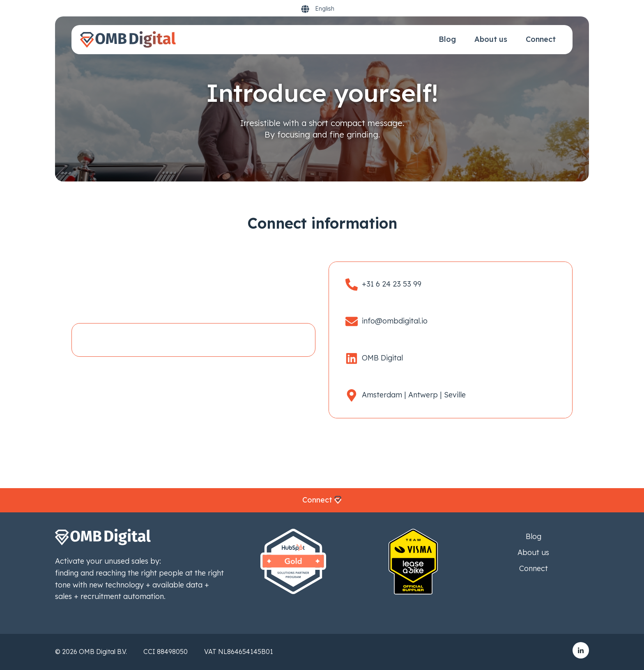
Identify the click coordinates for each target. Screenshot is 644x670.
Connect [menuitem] (534, 568)
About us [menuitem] (533, 552)
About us (491, 39)
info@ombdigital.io (395, 321)
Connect (541, 39)
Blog (447, 39)
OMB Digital (382, 358)
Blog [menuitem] (534, 536)
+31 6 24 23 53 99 (392, 284)
